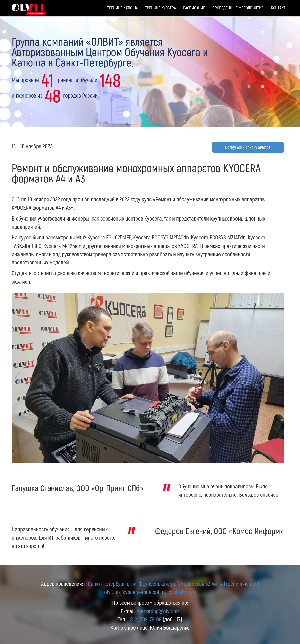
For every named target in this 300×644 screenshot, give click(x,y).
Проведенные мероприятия (238, 8)
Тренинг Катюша (122, 8)
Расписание (194, 8)
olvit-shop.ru (182, 592)
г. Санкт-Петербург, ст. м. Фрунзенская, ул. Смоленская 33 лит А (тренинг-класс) (172, 583)
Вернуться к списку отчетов (248, 147)
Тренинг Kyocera (160, 8)
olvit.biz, (113, 592)
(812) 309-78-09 (145, 619)
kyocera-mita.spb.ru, (145, 592)
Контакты (280, 8)
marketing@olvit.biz (158, 611)
